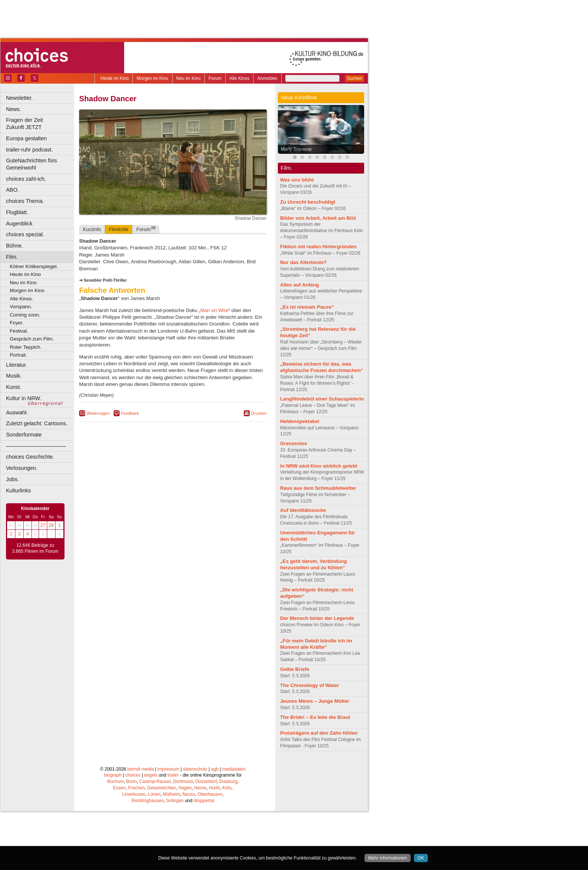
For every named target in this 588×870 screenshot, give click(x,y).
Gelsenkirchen (161, 788)
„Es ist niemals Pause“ (307, 307)
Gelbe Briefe (295, 669)
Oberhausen (210, 794)
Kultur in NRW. (24, 398)
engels (151, 775)
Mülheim (171, 794)
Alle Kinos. (21, 299)
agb (215, 769)
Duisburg (228, 781)
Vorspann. (21, 307)
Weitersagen (98, 413)
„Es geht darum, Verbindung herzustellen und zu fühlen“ (313, 564)
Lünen (154, 794)
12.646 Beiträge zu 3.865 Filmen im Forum (35, 548)
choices (133, 775)
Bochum (115, 781)
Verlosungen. (22, 468)
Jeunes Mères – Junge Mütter (315, 701)
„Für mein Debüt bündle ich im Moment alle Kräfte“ (316, 644)
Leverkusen (134, 794)
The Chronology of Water (310, 685)
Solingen (175, 801)
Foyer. (17, 323)
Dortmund (183, 781)
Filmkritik (118, 229)
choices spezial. (25, 234)
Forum (215, 78)
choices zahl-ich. (26, 179)
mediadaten (234, 769)
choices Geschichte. (30, 457)
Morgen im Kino (152, 78)
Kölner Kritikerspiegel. (34, 266)
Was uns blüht (297, 180)
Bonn (132, 781)
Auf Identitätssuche (303, 510)
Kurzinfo (92, 229)
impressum (169, 769)
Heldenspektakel (300, 421)
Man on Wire (214, 310)
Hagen (185, 788)
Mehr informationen (388, 858)
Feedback (130, 413)
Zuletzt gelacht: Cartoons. (37, 423)
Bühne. (15, 246)
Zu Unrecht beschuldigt (308, 202)
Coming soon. (25, 315)
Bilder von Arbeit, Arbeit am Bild (318, 218)
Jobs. (12, 479)
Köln (227, 788)
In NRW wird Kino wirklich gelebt (319, 466)
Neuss (189, 794)
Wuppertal (204, 801)
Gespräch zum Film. (32, 339)
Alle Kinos (239, 78)
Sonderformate (24, 435)
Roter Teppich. (26, 347)
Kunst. (14, 387)
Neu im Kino (188, 78)
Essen (119, 788)
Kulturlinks (18, 490)
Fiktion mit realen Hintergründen (318, 247)
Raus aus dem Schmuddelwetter (318, 488)
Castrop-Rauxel (155, 781)
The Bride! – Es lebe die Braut (315, 717)
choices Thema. (25, 201)
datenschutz (195, 769)
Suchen (355, 78)
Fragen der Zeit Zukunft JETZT (41, 124)
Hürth (214, 788)
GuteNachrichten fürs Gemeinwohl (31, 164)
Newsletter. (19, 98)
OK (421, 858)
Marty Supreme (296, 149)
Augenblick (19, 223)
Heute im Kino (115, 78)
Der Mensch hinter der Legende (317, 618)
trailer (173, 775)
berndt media (141, 769)
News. (13, 109)
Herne (200, 788)
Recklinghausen (148, 801)
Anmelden (267, 78)
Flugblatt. (17, 212)
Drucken (259, 413)
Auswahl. (17, 412)
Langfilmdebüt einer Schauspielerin (322, 399)
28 (51, 525)
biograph (113, 775)
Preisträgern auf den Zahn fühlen (319, 733)
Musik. (14, 376)
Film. (12, 257)
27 (43, 525)
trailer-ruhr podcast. (29, 150)
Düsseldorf (206, 781)
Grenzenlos (294, 443)
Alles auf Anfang (300, 285)
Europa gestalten (26, 138)
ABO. (12, 190)
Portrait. (18, 355)
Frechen (136, 788)
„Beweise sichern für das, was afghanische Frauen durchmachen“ (322, 367)
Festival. (19, 331)
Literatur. (16, 365)
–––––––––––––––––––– (36, 446)
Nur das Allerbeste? (303, 262)
